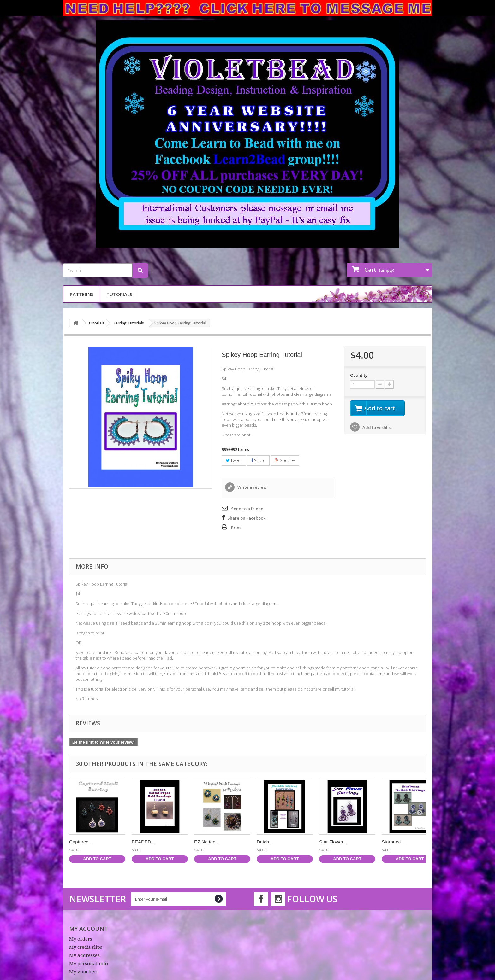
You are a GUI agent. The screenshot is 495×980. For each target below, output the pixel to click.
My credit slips (86, 947)
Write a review (252, 487)
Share (258, 460)
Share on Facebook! (247, 518)
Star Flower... (333, 842)
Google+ (285, 460)
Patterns (82, 294)
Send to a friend (247, 509)
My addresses (84, 955)
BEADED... (143, 842)
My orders (81, 939)
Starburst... (393, 842)
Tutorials (119, 294)
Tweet (234, 460)
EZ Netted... (207, 842)
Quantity (359, 375)
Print (236, 528)
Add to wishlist (377, 428)
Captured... (81, 842)
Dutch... (265, 842)
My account (89, 929)
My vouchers (84, 972)
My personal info (89, 964)
